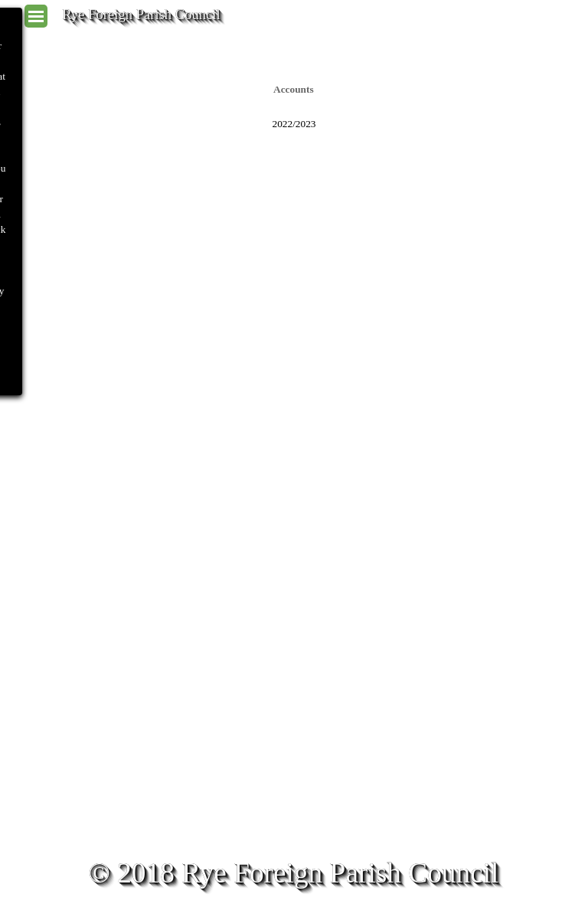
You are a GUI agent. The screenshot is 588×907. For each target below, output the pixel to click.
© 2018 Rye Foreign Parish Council (294, 873)
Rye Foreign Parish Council (141, 14)
